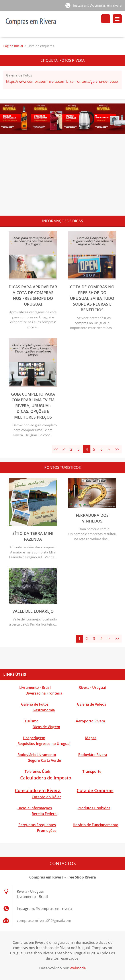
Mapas (91, 738)
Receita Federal (45, 814)
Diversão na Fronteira (44, 693)
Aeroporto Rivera (90, 721)
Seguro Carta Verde (45, 761)
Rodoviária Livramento (37, 755)
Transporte (92, 772)
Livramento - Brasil (35, 688)
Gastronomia (44, 710)
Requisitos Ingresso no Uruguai (44, 744)
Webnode (78, 969)
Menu (117, 19)
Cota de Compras (95, 791)
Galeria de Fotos (19, 75)
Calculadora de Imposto (46, 778)
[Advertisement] (62, 180)
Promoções (47, 831)
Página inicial (13, 46)
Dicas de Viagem (46, 727)
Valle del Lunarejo (33, 611)
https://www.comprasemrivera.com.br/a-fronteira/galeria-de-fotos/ (62, 82)
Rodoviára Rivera (93, 755)
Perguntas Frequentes (37, 825)
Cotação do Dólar (46, 797)
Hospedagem (34, 738)
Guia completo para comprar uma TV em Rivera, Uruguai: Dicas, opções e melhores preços (33, 406)
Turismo (32, 721)
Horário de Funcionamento (96, 825)
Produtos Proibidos (94, 808)
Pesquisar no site (106, 19)
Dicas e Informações (35, 808)
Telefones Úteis (38, 772)
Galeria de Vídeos (92, 704)
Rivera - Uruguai (92, 688)
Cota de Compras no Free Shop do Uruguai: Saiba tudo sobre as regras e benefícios (92, 299)
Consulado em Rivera (38, 791)
